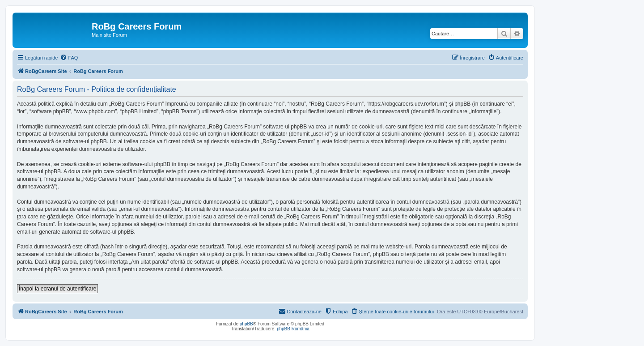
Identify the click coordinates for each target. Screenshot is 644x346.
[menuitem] (69, 58)
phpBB (246, 324)
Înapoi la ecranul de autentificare (57, 289)
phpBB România (293, 329)
